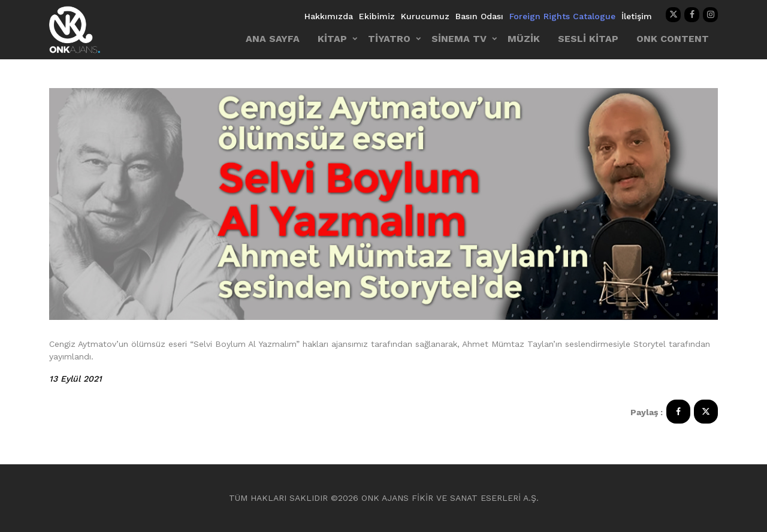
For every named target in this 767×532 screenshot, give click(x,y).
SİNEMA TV (459, 39)
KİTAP (332, 39)
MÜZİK (524, 39)
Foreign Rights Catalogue (562, 16)
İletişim (637, 16)
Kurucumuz (425, 16)
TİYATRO (389, 39)
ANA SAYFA (273, 39)
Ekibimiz (377, 16)
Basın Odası (479, 16)
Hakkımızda (329, 16)
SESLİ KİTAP (588, 39)
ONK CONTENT (673, 39)
